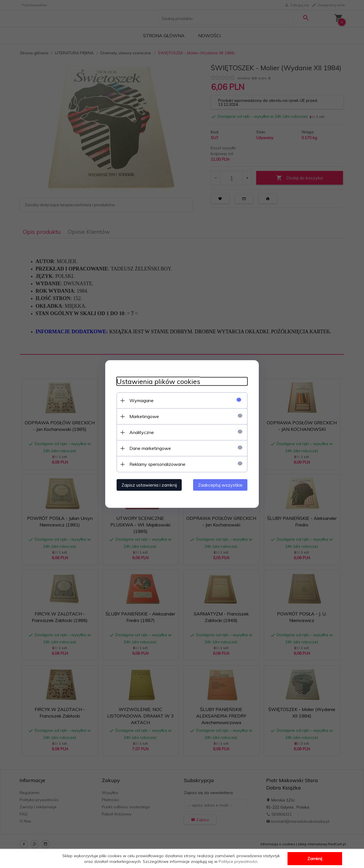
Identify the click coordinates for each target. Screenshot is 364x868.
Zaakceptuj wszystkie (220, 485)
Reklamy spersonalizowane (157, 464)
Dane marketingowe (150, 448)
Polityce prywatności (238, 861)
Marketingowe (144, 416)
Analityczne (142, 432)
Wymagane (141, 400)
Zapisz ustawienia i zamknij (149, 485)
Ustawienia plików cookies (158, 382)
